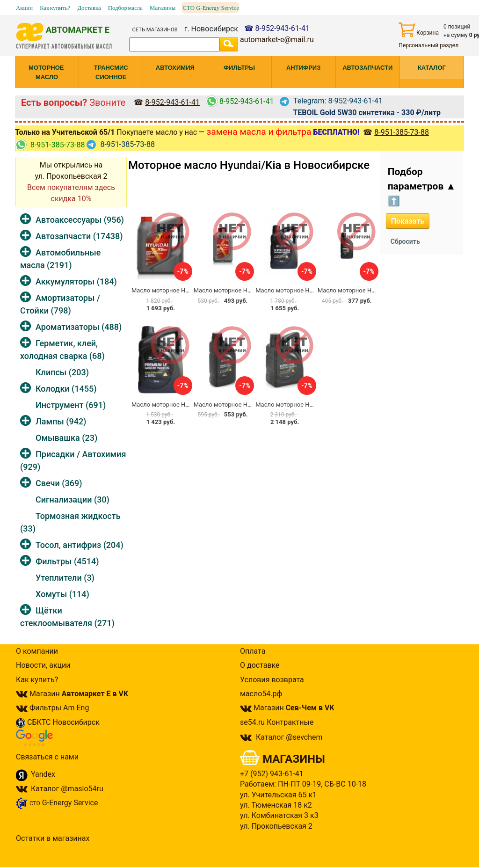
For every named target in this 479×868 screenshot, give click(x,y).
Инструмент (71, 405)
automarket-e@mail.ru (277, 40)
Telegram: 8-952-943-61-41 (331, 101)
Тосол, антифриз (80, 545)
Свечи (59, 483)
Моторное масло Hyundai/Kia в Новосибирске (249, 165)
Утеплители (65, 578)
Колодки (66, 389)
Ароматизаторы (79, 327)
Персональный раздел (428, 45)
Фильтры (67, 561)
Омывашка (66, 438)
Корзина (419, 30)
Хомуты (62, 594)
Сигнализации (73, 500)
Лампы (61, 421)
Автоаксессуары (80, 220)
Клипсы (62, 372)
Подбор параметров (422, 186)
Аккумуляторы (76, 281)
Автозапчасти (79, 236)
